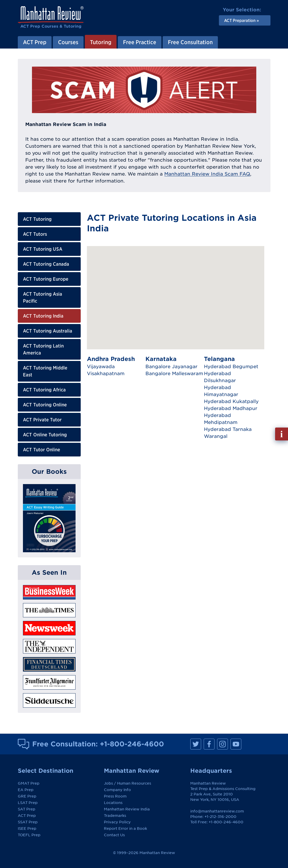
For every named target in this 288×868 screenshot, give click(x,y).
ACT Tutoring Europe (46, 279)
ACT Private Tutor (42, 420)
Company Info (117, 790)
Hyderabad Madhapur (231, 408)
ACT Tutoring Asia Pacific (43, 297)
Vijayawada (101, 366)
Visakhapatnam (106, 373)
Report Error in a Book (125, 828)
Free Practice (140, 42)
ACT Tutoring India (43, 316)
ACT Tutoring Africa (44, 390)
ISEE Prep (27, 828)
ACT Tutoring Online (45, 405)
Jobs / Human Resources (127, 783)
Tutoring (101, 42)
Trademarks (115, 816)
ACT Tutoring (37, 219)
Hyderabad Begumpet (231, 366)
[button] (178, 280)
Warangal (216, 436)
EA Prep (26, 790)
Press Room (115, 796)
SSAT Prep (28, 822)
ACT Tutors (35, 234)
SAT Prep (27, 809)
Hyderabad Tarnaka (228, 429)
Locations (113, 803)
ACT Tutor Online (42, 450)
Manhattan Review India (127, 809)
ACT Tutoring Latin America (43, 349)
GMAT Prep (29, 783)
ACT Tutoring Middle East (45, 371)
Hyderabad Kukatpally (231, 401)
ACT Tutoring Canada (46, 264)
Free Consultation (190, 42)
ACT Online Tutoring (45, 435)
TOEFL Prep (29, 835)
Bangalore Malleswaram (174, 373)
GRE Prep (27, 796)
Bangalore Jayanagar (171, 366)
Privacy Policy (117, 822)
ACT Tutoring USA (43, 249)
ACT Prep (35, 42)
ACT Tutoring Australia (48, 331)
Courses (68, 42)
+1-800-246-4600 (132, 744)
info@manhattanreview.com (217, 811)
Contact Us (114, 835)
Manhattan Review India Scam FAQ (207, 174)
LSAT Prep (28, 803)
